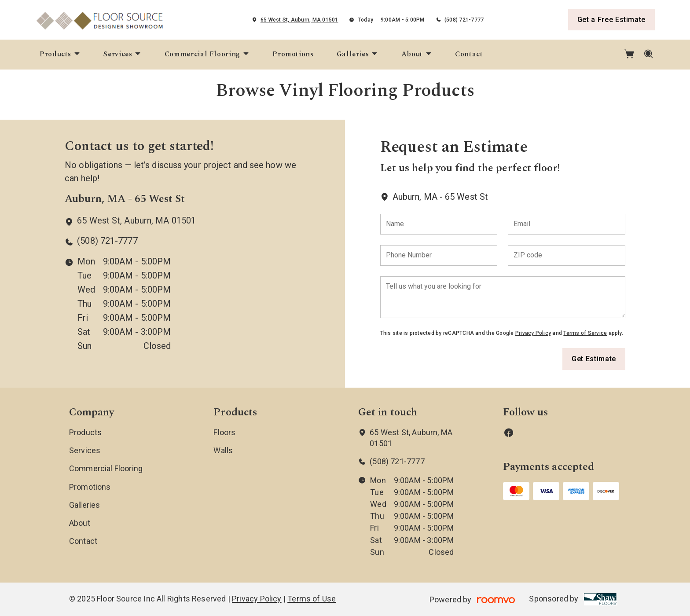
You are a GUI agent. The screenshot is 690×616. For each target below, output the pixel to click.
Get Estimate (594, 359)
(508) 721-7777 (464, 20)
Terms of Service (585, 333)
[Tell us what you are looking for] (503, 297)
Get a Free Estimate (611, 20)
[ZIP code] (567, 255)
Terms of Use (312, 599)
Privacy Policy (533, 333)
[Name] (439, 224)
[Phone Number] (439, 255)
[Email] (567, 224)
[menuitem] (60, 55)
